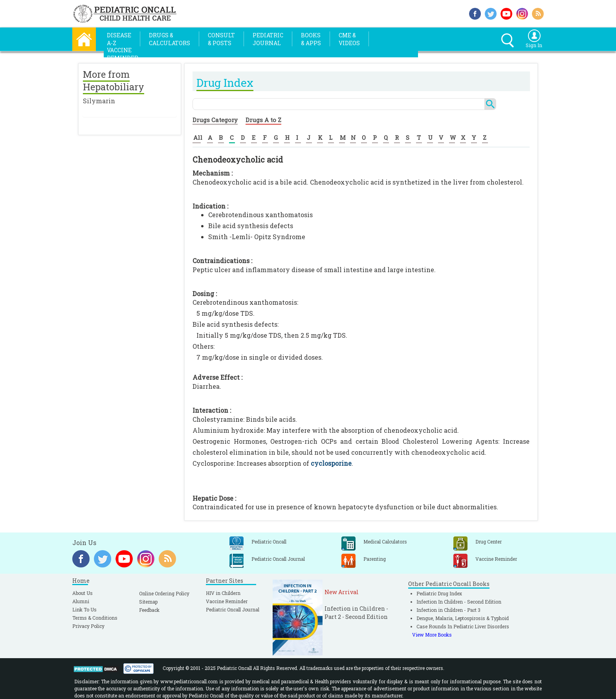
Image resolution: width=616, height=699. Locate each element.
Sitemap (148, 602)
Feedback (149, 610)
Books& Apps (311, 39)
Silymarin (99, 101)
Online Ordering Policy (164, 593)
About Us (82, 593)
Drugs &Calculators (170, 39)
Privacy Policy (88, 626)
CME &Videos (349, 39)
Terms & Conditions (95, 618)
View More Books (432, 635)
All (198, 137)
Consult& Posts (221, 39)
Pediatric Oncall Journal (233, 609)
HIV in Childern (223, 593)
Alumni (81, 601)
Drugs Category (215, 120)
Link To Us (84, 609)
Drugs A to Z (263, 120)
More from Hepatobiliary (114, 81)
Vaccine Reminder (227, 601)
